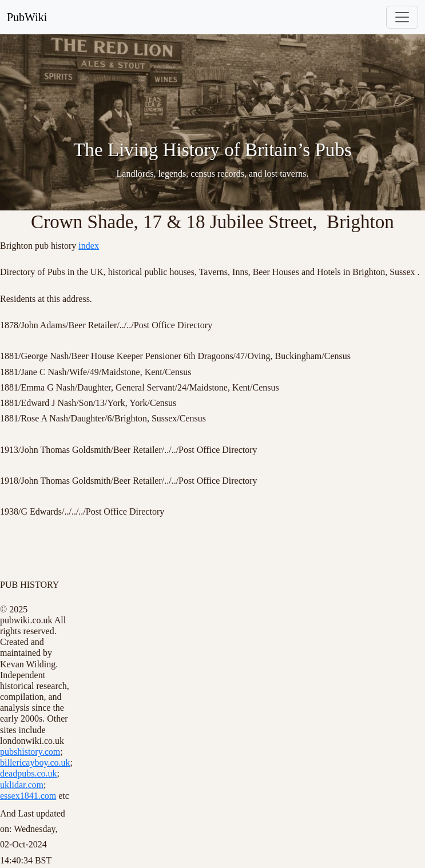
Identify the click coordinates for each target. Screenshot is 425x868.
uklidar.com (22, 785)
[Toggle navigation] (402, 17)
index (89, 246)
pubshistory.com (30, 752)
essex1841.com (28, 796)
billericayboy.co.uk (35, 763)
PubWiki (27, 17)
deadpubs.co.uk (29, 773)
